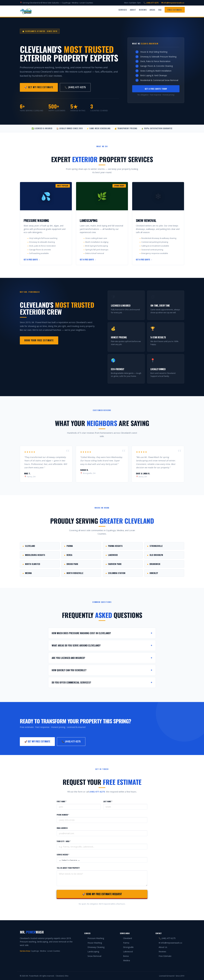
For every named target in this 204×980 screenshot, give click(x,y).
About (133, 10)
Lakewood (112, 555)
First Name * (61, 801)
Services (123, 10)
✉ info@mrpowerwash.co (173, 3)
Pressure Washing (96, 938)
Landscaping (93, 952)
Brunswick (154, 564)
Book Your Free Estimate (39, 340)
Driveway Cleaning (96, 947)
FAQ (160, 10)
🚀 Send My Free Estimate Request (102, 894)
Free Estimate (175, 10)
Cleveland (29, 546)
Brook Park (71, 564)
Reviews (143, 10)
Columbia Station (115, 573)
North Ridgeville (74, 573)
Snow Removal (94, 956)
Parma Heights (114, 546)
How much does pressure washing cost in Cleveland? (102, 633)
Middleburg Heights (34, 555)
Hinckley (153, 573)
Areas (152, 10)
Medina (27, 573)
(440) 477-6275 (97, 792)
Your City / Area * (64, 841)
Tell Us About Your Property (68, 868)
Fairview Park (113, 564)
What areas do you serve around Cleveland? (102, 645)
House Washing (95, 943)
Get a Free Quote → (32, 259)
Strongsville (155, 546)
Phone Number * (63, 815)
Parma (68, 546)
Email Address (62, 828)
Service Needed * (63, 855)
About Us (163, 947)
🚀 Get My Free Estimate (39, 87)
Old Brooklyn (155, 555)
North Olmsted (31, 564)
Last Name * (108, 801)
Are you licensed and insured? (102, 658)
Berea (68, 555)
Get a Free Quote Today (156, 89)
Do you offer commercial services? (102, 682)
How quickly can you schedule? (102, 670)
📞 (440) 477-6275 (151, 3)
